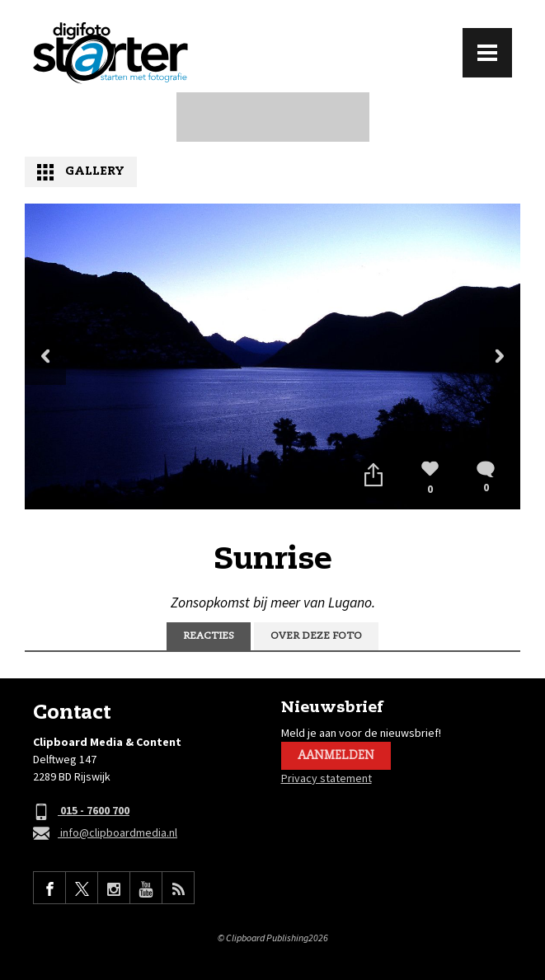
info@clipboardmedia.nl (105, 834)
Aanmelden (336, 756)
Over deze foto (316, 636)
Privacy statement (327, 778)
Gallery (95, 171)
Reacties (209, 636)
